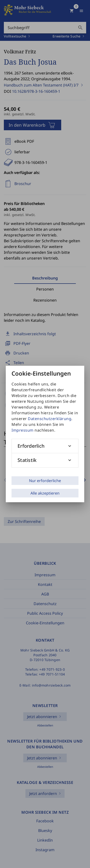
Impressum (23, 430)
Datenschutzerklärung (50, 419)
